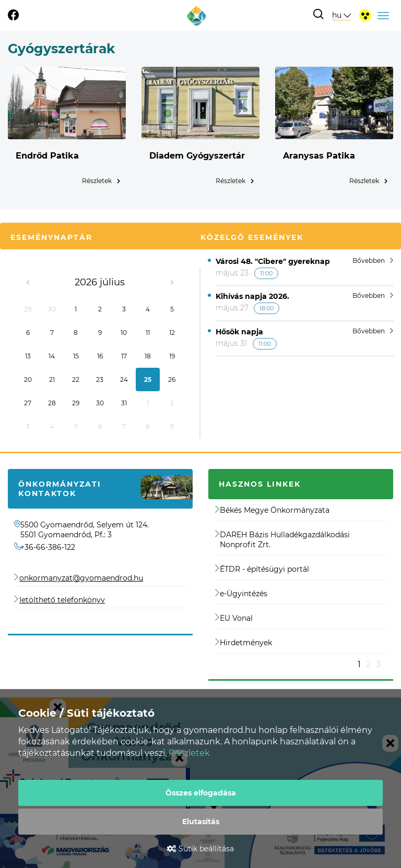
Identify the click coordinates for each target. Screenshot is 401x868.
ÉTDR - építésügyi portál (262, 569)
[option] (301, 584)
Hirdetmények (244, 643)
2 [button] (368, 664)
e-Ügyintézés (241, 594)
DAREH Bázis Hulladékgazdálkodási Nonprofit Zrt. (282, 540)
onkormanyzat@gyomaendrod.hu (81, 578)
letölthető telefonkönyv (62, 600)
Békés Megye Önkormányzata (272, 510)
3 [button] (378, 664)
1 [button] (359, 664)
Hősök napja (239, 332)
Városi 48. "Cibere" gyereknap (273, 261)
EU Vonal (234, 618)
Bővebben (373, 261)
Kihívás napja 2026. (252, 296)
